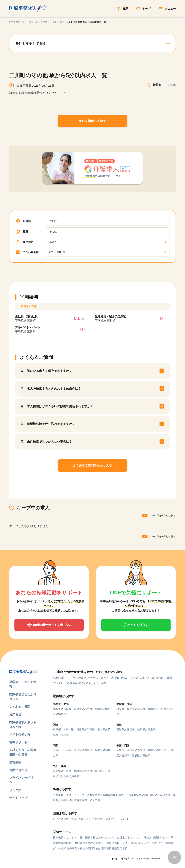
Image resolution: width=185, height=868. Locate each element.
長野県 (131, 709)
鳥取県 (141, 750)
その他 (44, 22)
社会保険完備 (78, 683)
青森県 (78, 709)
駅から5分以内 (97, 683)
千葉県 (91, 729)
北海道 (57, 709)
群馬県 (65, 735)
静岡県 (131, 729)
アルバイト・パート (117, 819)
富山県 (152, 709)
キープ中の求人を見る (163, 516)
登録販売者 (164, 795)
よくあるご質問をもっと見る (92, 465)
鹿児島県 (63, 776)
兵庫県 (99, 750)
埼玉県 (80, 729)
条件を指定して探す (92, 121)
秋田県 (99, 709)
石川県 (162, 709)
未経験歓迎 (157, 678)
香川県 (126, 756)
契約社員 (69, 819)
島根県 (152, 750)
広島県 (120, 750)
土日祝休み (121, 678)
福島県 (62, 714)
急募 (133, 678)
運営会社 (15, 762)
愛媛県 (136, 756)
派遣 (80, 819)
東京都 (57, 729)
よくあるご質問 (20, 707)
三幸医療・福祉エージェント (97, 838)
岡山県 (131, 750)
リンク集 (15, 790)
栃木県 (101, 729)
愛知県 (120, 729)
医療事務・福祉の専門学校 (82, 848)
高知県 (146, 756)
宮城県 (67, 709)
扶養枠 (143, 678)
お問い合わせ (18, 770)
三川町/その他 (57, 22)
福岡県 (57, 771)
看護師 (65, 800)
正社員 (57, 819)
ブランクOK (77, 678)
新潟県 (141, 709)
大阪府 (57, 750)
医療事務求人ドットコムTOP (24, 22)
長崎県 (78, 771)
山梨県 (120, 709)
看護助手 (95, 795)
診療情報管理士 (80, 800)
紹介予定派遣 (94, 819)
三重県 (152, 729)
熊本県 (88, 771)
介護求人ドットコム (129, 838)
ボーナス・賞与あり (99, 678)
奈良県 (78, 750)
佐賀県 (67, 771)
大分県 (99, 771)
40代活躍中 (60, 678)
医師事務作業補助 (113, 795)
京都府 (67, 750)
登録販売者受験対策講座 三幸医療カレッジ (100, 843)
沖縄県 (75, 776)
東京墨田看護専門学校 (114, 848)
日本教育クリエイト (65, 838)
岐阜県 (141, 729)
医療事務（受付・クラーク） (70, 795)
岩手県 (88, 709)
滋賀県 (88, 750)
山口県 (162, 750)
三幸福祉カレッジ (139, 843)
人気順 (171, 85)
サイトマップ (18, 798)
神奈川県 (69, 729)
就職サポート (18, 742)
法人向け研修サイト (156, 838)
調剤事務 (149, 795)
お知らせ (15, 714)
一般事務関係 (134, 795)
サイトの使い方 (20, 734)
